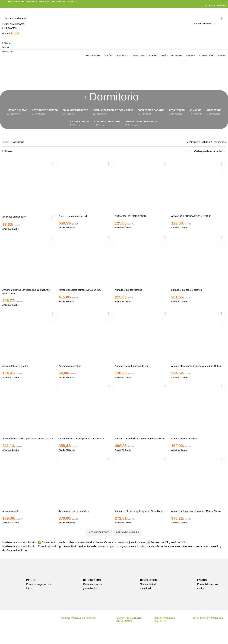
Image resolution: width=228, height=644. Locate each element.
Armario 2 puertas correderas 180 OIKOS (82, 289)
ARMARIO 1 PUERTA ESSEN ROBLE (194, 215)
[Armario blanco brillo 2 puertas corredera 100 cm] (199, 334)
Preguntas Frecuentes (129, 642)
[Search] (114, 18)
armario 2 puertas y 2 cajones (189, 289)
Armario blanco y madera (186, 440)
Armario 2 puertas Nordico (130, 289)
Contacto (121, 636)
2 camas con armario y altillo (75, 215)
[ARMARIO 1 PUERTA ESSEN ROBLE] (199, 185)
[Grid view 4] (188, 151)
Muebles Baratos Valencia (74, 632)
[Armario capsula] (29, 486)
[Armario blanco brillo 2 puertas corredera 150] (86, 410)
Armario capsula (12, 516)
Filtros (8, 151)
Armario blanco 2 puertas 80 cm (134, 364)
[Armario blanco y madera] (199, 410)
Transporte (160, 636)
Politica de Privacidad (204, 638)
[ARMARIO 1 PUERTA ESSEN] (142, 185)
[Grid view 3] (185, 151)
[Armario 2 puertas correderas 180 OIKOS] (86, 259)
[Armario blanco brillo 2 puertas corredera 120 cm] (29, 410)
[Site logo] (20, 11)
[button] (11, 228)
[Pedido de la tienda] (210, 151)
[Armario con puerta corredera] (86, 486)
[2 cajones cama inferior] (29, 185)
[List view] (177, 151)
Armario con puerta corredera (76, 516)
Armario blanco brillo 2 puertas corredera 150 (84, 440)
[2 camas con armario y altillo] (86, 185)
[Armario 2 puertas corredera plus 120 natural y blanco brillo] (29, 259)
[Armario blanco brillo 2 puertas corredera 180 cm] (142, 410)
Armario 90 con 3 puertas (17, 364)
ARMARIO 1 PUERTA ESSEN (133, 215)
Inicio (5, 142)
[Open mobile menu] (6, 47)
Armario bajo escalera (71, 364)
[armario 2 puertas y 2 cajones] (199, 259)
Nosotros (197, 632)
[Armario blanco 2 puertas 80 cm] (142, 334)
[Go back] (85, 98)
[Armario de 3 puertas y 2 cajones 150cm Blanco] (199, 486)
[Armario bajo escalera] (86, 334)
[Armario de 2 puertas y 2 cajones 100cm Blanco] (142, 486)
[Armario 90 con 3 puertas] (29, 334)
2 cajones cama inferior (15, 216)
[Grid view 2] (181, 151)
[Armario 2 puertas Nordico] (142, 259)
